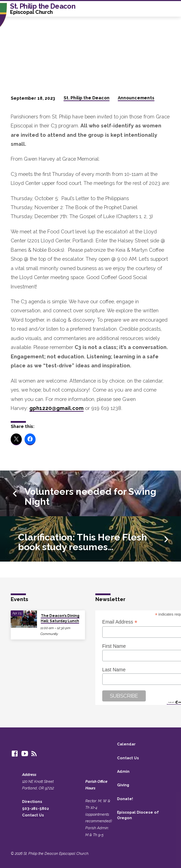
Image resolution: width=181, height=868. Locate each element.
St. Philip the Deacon (87, 98)
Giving (123, 785)
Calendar (126, 744)
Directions (32, 802)
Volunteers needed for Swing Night (90, 496)
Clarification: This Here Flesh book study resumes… (83, 542)
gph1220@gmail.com (56, 408)
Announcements (136, 98)
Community (49, 634)
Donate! (125, 799)
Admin (123, 772)
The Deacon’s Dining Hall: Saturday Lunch (60, 618)
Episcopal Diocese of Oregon (138, 815)
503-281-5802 (35, 809)
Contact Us (33, 815)
